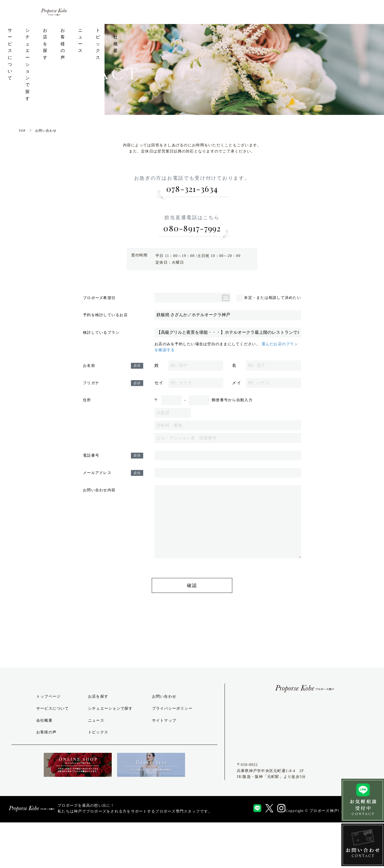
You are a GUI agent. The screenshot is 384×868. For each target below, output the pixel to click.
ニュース (273, 37)
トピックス (306, 37)
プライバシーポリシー (172, 755)
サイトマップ (164, 767)
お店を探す (206, 37)
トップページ (62, 37)
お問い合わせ (164, 743)
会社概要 (338, 37)
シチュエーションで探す (159, 37)
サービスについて (105, 37)
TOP (22, 161)
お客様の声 (241, 37)
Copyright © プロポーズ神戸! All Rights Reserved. (332, 856)
